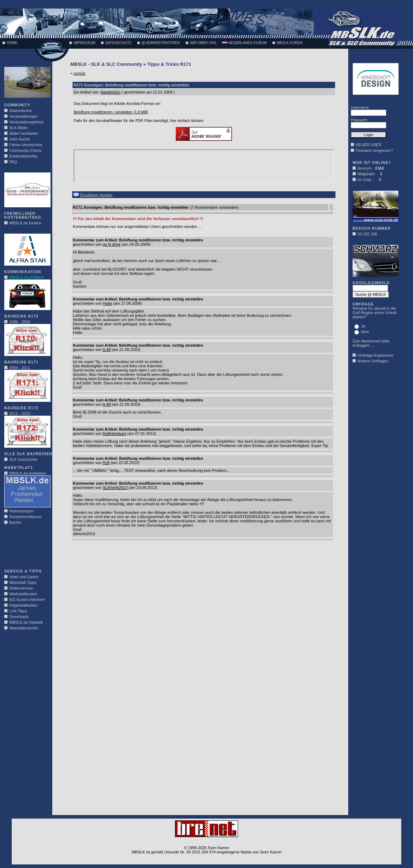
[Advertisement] (26, 549)
